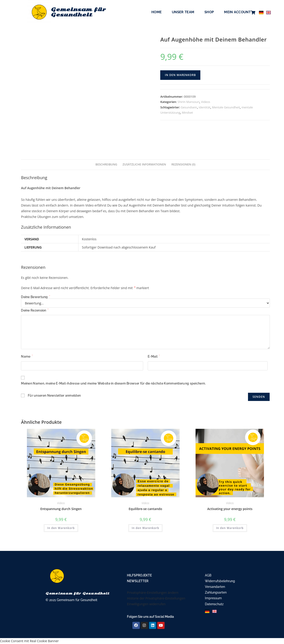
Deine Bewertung (35, 297)
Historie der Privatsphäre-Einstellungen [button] (156, 598)
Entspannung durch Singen (61, 509)
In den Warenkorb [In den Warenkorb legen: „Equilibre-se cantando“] (145, 528)
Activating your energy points (230, 509)
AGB (208, 575)
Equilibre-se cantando (146, 509)
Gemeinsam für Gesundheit (80, 12)
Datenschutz (214, 604)
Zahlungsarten (216, 592)
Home (156, 12)
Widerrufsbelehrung (220, 581)
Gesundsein (189, 107)
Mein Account (237, 12)
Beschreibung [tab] (106, 164)
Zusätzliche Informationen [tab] (144, 164)
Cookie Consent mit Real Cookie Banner (29, 641)
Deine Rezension (35, 310)
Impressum (213, 598)
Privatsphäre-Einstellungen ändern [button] (153, 593)
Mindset (187, 113)
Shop (209, 12)
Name (27, 356)
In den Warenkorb (180, 75)
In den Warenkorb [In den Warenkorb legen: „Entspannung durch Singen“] (61, 528)
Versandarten (215, 587)
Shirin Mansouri (188, 102)
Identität (205, 107)
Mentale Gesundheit (226, 107)
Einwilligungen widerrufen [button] (146, 604)
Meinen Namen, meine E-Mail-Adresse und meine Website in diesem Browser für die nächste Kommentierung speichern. (113, 383)
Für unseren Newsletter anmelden (54, 395)
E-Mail (154, 356)
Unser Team (183, 12)
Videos (206, 102)
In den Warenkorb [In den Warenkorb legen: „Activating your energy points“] (230, 528)
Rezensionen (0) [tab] (183, 164)
